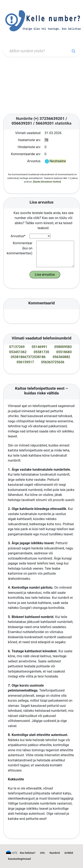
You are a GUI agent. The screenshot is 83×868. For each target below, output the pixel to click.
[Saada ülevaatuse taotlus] (47, 182)
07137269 (17, 347)
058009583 (63, 347)
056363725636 (53, 362)
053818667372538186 (28, 357)
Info (43, 853)
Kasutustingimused (19, 859)
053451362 (18, 352)
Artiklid (69, 853)
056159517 (25, 362)
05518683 (64, 352)
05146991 (40, 347)
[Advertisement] (41, 85)
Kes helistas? (28, 853)
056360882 (61, 357)
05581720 (41, 352)
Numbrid (55, 853)
